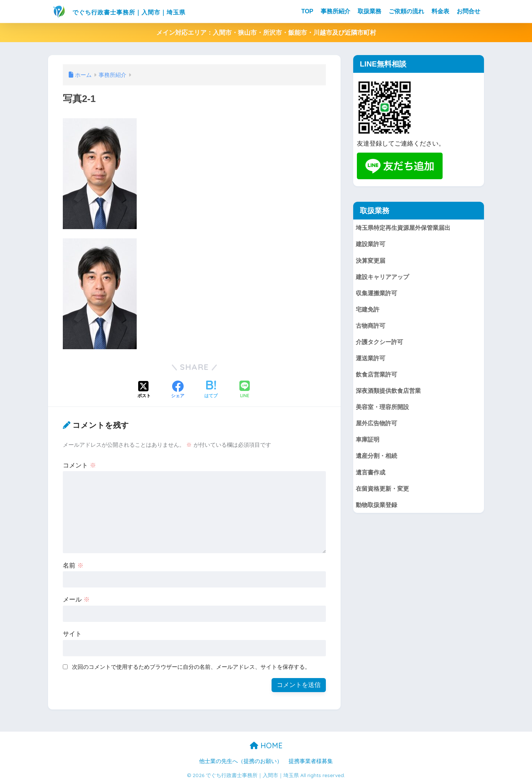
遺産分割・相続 (378, 459)
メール (76, 600)
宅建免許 (368, 310)
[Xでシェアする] (144, 390)
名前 (73, 566)
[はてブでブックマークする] (211, 390)
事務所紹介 (335, 11)
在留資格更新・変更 (384, 492)
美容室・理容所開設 (384, 409)
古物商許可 (371, 327)
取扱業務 (369, 11)
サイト (72, 634)
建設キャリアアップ (384, 277)
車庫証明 (368, 442)
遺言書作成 (371, 475)
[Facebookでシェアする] (178, 390)
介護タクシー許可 (381, 343)
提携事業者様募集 (311, 761)
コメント (79, 465)
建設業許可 (371, 244)
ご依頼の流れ (406, 11)
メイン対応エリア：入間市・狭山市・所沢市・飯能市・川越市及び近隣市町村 (266, 33)
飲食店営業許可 (378, 376)
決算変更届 (371, 261)
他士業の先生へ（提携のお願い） (241, 761)
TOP (307, 11)
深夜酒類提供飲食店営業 (390, 393)
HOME (266, 745)
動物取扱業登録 (378, 508)
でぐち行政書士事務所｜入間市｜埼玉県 (142, 11)
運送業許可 (371, 360)
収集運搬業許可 (378, 294)
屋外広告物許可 (378, 426)
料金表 (440, 11)
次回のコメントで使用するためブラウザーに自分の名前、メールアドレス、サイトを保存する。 (191, 667)
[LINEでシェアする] (245, 390)
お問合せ (468, 11)
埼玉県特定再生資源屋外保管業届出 (406, 227)
